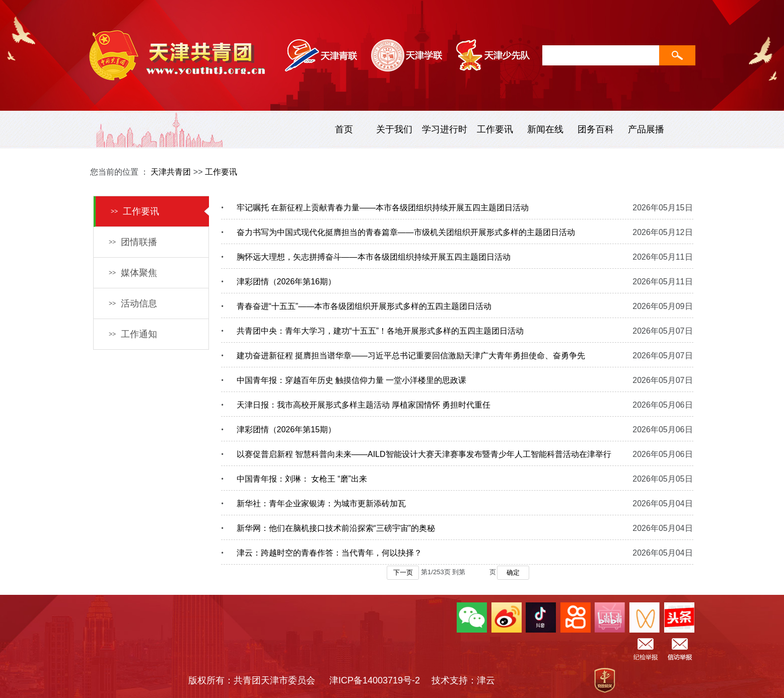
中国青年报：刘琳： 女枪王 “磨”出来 (302, 479)
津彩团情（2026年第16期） (286, 282)
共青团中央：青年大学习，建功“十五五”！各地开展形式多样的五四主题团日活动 (380, 331)
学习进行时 (445, 129)
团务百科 (596, 129)
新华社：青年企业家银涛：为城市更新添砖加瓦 (321, 503)
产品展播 (646, 129)
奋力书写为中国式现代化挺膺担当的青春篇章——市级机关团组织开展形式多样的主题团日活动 (406, 232)
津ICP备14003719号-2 (379, 680)
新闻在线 (545, 129)
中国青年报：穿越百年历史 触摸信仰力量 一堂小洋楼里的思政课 (352, 380)
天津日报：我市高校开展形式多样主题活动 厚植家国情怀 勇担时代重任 (364, 405)
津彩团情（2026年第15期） (286, 430)
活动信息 (133, 303)
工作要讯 (495, 129)
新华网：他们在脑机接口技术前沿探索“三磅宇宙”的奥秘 (336, 528)
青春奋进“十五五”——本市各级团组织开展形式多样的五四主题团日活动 (364, 306)
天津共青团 (171, 172)
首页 (344, 129)
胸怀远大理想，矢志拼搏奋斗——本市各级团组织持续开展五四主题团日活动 (374, 257)
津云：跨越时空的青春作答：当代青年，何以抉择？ (329, 553)
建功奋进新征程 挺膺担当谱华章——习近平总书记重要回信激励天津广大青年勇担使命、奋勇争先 (411, 356)
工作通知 (133, 334)
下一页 (403, 572)
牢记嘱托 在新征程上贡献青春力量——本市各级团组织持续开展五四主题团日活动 (383, 208)
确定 (513, 572)
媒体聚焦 (133, 273)
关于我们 (394, 129)
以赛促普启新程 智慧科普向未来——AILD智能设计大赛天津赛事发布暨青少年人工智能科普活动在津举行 (424, 454)
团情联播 (133, 242)
